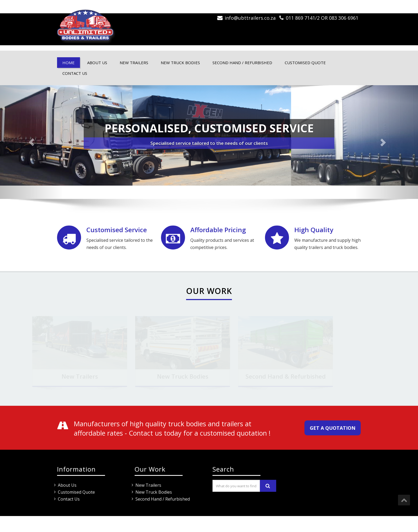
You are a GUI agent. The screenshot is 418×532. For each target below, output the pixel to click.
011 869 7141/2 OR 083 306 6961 (322, 18)
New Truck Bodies (180, 63)
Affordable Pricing (218, 230)
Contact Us (75, 73)
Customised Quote (305, 63)
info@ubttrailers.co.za (250, 18)
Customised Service (117, 230)
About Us (97, 63)
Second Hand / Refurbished (242, 63)
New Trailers (134, 63)
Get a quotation (333, 428)
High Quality (314, 230)
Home (69, 63)
